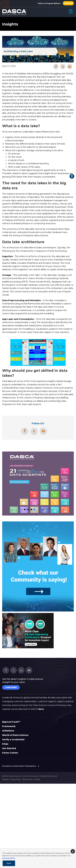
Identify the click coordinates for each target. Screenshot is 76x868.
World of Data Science (15, 735)
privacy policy (9, 858)
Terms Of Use (27, 779)
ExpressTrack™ (11, 722)
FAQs (5, 744)
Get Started (9, 748)
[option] (28, 631)
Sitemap (5, 779)
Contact (37, 779)
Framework (9, 726)
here (41, 709)
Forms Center (10, 753)
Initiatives (8, 731)
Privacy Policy (15, 779)
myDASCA (68, 3)
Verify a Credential (13, 740)
